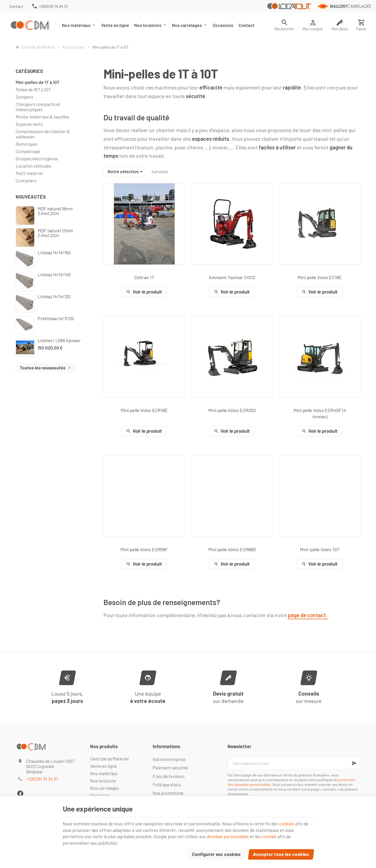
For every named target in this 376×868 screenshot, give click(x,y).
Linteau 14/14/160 (54, 252)
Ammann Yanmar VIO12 (232, 277)
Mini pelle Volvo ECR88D (232, 549)
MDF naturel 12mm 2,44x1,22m (55, 233)
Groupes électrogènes (37, 159)
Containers (26, 181)
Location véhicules (33, 166)
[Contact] (16, 6)
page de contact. (308, 615)
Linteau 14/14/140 (54, 274)
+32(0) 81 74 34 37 (42, 779)
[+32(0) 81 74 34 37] (50, 6)
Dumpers (24, 97)
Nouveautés (31, 197)
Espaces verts (29, 124)
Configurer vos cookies (216, 853)
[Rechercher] (284, 25)
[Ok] (354, 763)
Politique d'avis (167, 785)
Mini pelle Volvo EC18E (320, 277)
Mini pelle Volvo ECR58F (144, 549)
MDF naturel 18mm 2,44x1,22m (55, 211)
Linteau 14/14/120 (54, 296)
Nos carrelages (187, 25)
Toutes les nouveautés (46, 368)
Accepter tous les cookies (281, 853)
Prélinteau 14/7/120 (56, 318)
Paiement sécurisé (170, 768)
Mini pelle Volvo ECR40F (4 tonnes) (320, 413)
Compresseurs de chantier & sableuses (43, 134)
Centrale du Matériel (35, 47)
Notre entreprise (169, 759)
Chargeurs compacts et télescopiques (38, 107)
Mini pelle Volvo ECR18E (144, 410)
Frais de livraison (169, 776)
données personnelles (232, 835)
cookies (294, 822)
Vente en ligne (115, 25)
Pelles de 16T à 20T (33, 89)
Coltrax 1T (144, 277)
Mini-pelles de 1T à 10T (38, 82)
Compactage (28, 151)
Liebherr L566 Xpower (59, 340)
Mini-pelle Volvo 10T (320, 549)
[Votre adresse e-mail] (294, 763)
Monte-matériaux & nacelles (42, 117)
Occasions (223, 25)
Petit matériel (29, 173)
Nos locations (148, 25)
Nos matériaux (76, 25)
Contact (247, 25)
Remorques (27, 144)
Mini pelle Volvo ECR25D (232, 410)
